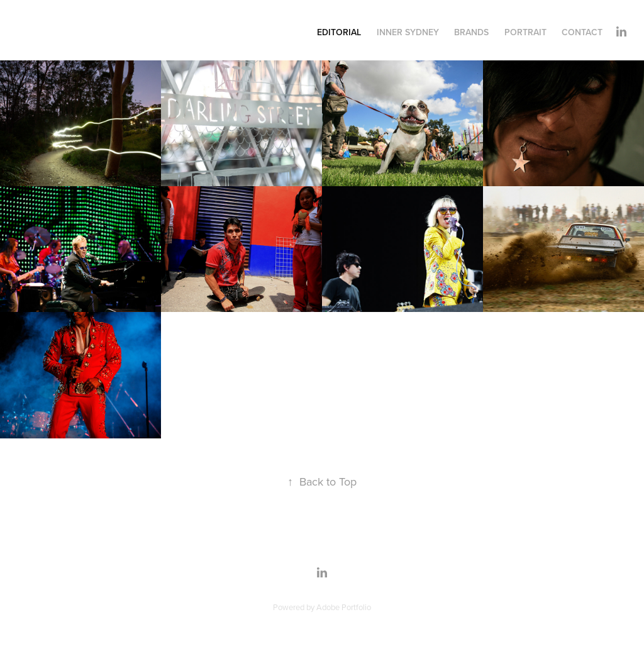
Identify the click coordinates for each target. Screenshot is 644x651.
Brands (471, 32)
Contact (582, 32)
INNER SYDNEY (408, 32)
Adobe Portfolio (344, 607)
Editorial (339, 32)
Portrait (525, 32)
